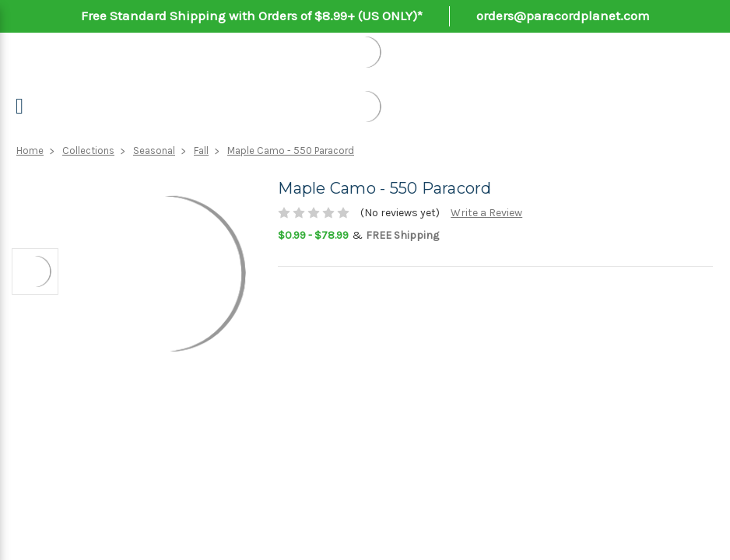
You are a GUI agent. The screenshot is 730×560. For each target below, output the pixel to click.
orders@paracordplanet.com (563, 16)
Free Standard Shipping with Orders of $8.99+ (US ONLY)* (252, 16)
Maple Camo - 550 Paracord (291, 150)
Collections (88, 150)
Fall (201, 150)
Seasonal (154, 150)
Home (30, 150)
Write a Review (486, 213)
